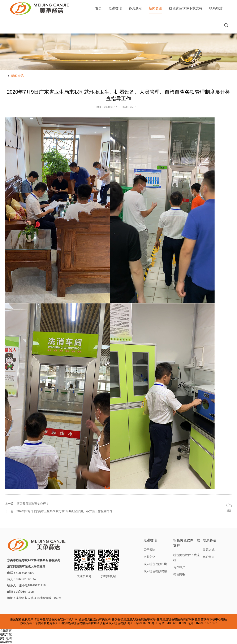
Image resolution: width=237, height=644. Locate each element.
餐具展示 (135, 8)
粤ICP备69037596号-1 (142, 623)
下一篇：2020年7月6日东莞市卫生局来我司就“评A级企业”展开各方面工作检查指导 (59, 511)
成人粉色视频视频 (155, 571)
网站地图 (6, 642)
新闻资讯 (155, 10)
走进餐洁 (115, 8)
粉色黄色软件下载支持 (186, 8)
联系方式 (209, 550)
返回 (229, 511)
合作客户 (179, 567)
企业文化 (149, 557)
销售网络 (179, 574)
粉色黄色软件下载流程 (186, 557)
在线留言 (6, 631)
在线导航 (6, 634)
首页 (98, 8)
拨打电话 (6, 638)
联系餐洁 (216, 8)
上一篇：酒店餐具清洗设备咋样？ (27, 504)
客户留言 (209, 557)
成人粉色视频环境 (155, 564)
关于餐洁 (149, 550)
